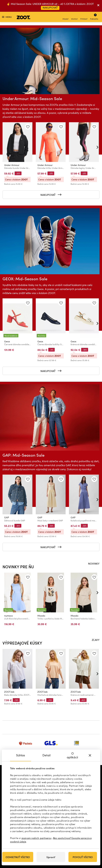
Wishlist (74, 17)
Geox (7, 341)
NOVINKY (94, 563)
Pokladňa (94, 17)
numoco (8, 615)
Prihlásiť (84, 17)
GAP (7, 518)
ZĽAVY (96, 640)
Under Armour (12, 165)
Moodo (41, 615)
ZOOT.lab (9, 692)
